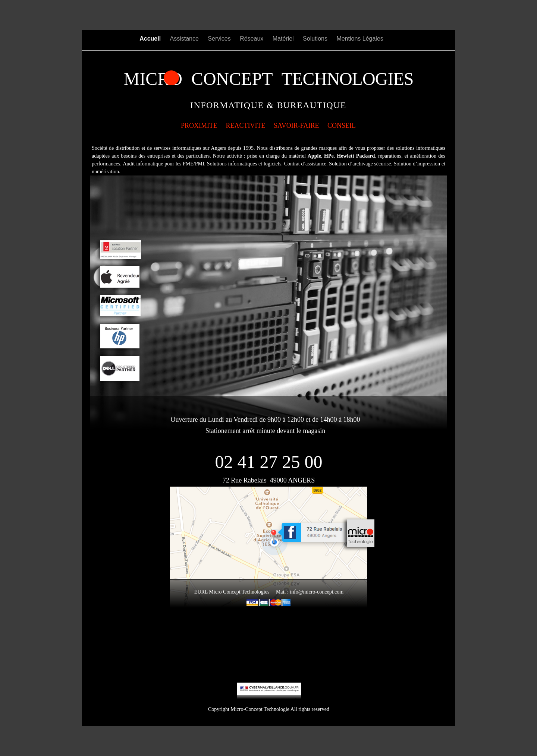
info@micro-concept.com (317, 592)
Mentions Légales (360, 39)
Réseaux (252, 39)
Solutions (316, 39)
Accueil (151, 39)
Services (220, 39)
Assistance (185, 39)
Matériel (284, 39)
